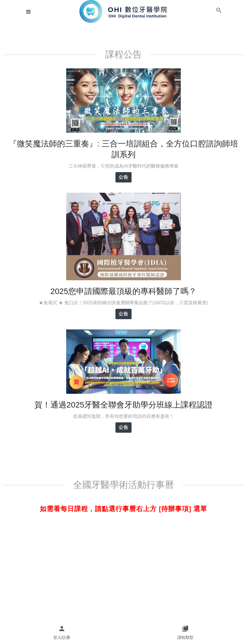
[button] (219, 11)
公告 (123, 177)
